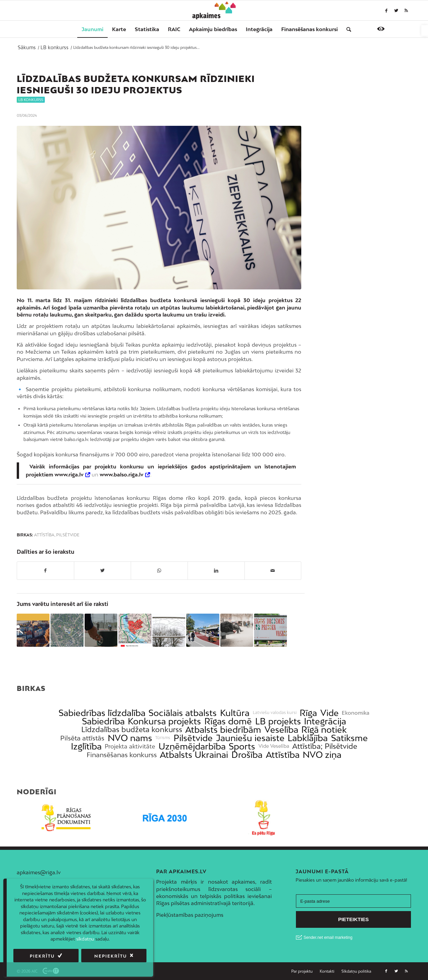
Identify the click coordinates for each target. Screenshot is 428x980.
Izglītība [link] (86, 746)
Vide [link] (330, 713)
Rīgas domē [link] (228, 721)
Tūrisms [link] (163, 738)
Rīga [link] (308, 713)
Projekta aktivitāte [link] (130, 746)
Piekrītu (42, 956)
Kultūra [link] (235, 713)
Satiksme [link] (349, 738)
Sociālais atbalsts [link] (183, 713)
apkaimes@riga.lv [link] (39, 872)
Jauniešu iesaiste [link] (250, 738)
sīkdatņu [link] (85, 939)
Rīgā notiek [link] (324, 730)
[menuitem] (92, 29)
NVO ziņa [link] (322, 755)
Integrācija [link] (325, 721)
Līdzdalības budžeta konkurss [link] (132, 730)
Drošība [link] (247, 755)
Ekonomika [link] (356, 713)
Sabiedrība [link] (103, 721)
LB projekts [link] (278, 721)
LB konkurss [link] (31, 100)
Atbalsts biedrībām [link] (223, 730)
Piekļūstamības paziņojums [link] (190, 915)
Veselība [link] (281, 730)
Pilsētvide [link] (68, 535)
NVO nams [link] (130, 738)
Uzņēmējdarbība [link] (192, 746)
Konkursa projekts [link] (164, 721)
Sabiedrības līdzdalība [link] (102, 713)
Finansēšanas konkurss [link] (122, 755)
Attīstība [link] (44, 535)
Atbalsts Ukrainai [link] (194, 755)
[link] (425, 30)
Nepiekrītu (111, 956)
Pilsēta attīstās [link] (82, 738)
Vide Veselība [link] (274, 746)
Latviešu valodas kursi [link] (275, 713)
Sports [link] (242, 746)
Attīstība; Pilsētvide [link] (325, 746)
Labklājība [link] (308, 738)
